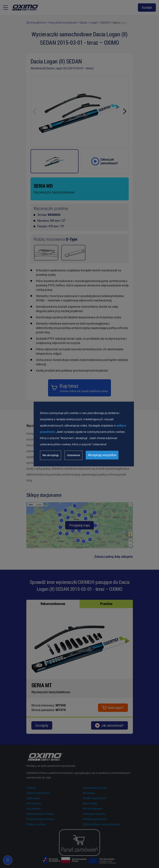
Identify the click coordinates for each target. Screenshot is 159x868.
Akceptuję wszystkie (102, 455)
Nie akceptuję (51, 455)
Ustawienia (73, 455)
